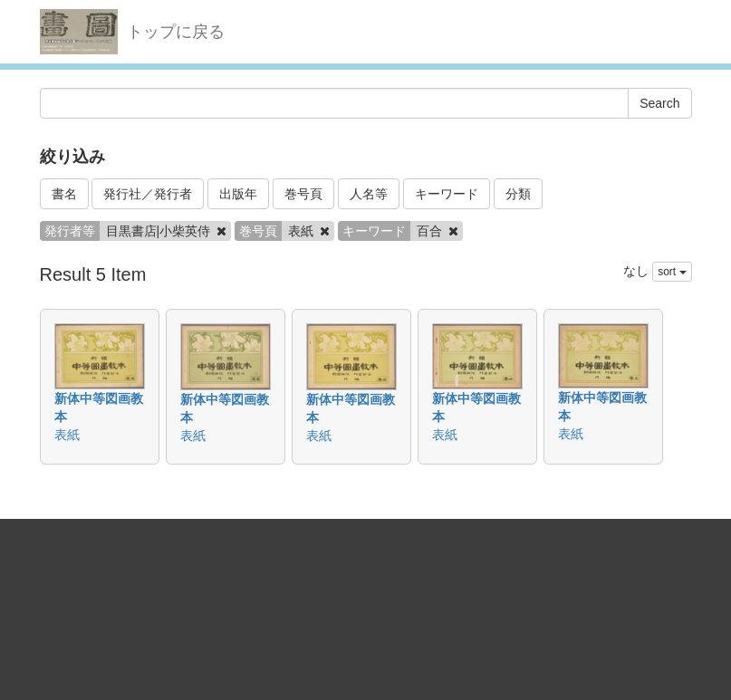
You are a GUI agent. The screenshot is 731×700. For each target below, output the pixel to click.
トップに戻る (176, 32)
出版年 (238, 194)
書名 (64, 194)
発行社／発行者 (148, 194)
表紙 (67, 435)
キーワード (447, 194)
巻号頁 (303, 194)
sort (672, 272)
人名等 (369, 194)
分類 (518, 194)
